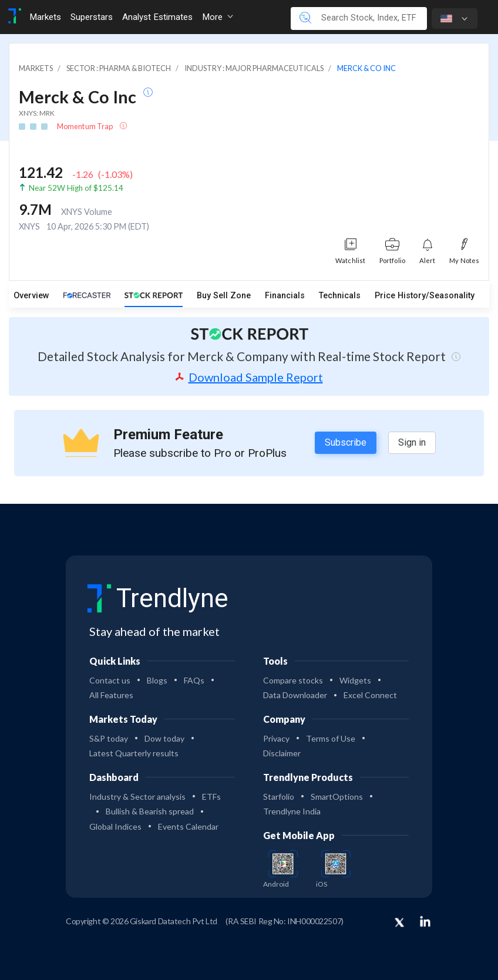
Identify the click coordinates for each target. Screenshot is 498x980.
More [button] (218, 17)
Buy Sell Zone (224, 296)
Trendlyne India (292, 811)
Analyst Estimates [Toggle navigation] (157, 17)
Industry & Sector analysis (137, 797)
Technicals (340, 296)
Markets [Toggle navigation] (45, 17)
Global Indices (115, 826)
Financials (285, 296)
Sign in (412, 442)
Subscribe (346, 442)
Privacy (276, 738)
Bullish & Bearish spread (150, 811)
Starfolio (279, 797)
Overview (31, 296)
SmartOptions (337, 797)
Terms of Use (331, 738)
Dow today (164, 738)
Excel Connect (370, 695)
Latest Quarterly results (134, 753)
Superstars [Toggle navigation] (92, 17)
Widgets (355, 680)
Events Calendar (188, 826)
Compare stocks (293, 680)
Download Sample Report (249, 377)
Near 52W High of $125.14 (76, 188)
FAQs (194, 680)
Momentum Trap (85, 126)
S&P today (109, 738)
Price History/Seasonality (425, 296)
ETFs (211, 797)
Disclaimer (282, 753)
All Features (111, 695)
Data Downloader (295, 695)
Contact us (110, 680)
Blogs (157, 680)
